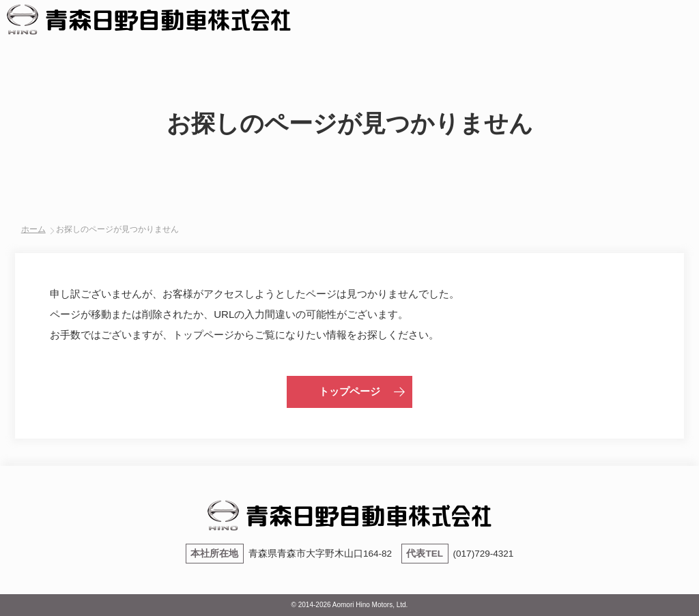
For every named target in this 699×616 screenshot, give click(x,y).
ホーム (33, 229)
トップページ (349, 391)
